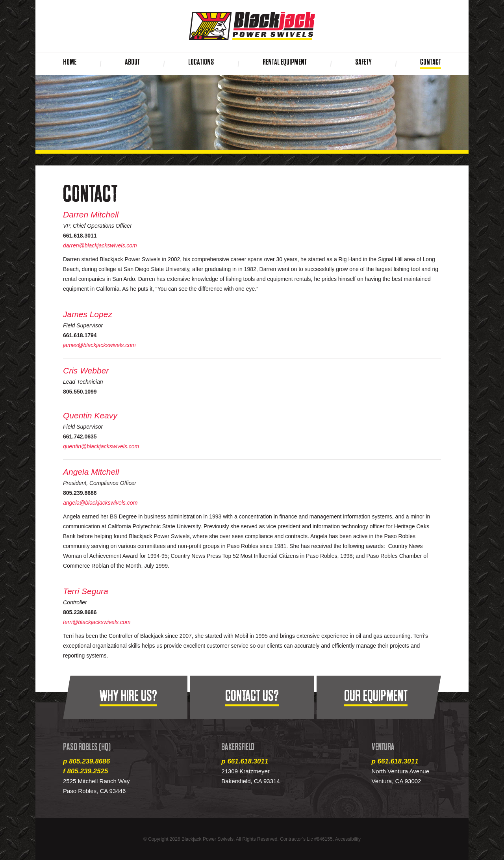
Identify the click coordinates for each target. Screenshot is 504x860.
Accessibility (348, 839)
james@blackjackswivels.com (99, 345)
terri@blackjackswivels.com (97, 622)
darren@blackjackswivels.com (100, 245)
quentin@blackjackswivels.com (101, 446)
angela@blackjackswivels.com (100, 503)
